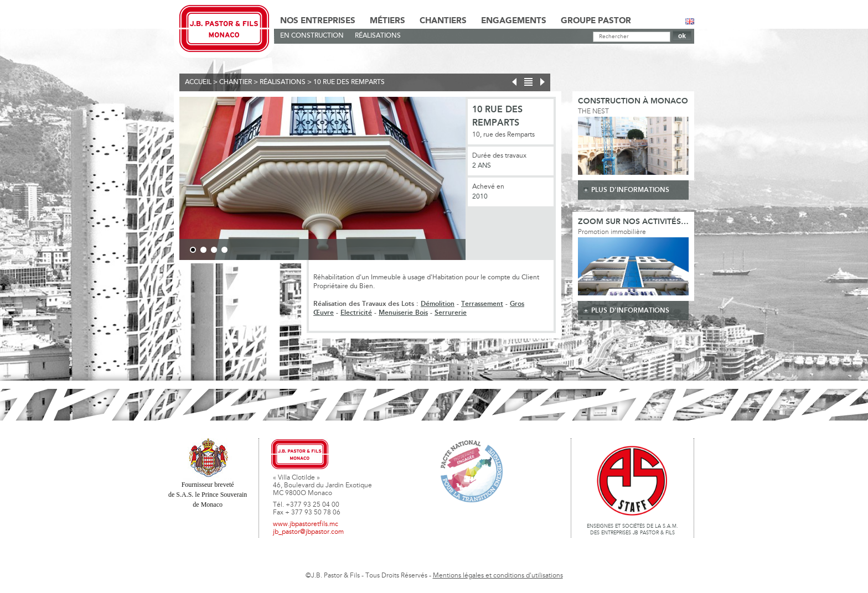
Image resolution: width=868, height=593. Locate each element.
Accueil (198, 82)
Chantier (236, 82)
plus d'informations (630, 190)
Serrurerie (451, 313)
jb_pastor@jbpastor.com (308, 532)
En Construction (312, 36)
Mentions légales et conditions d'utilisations (498, 576)
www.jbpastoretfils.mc (306, 524)
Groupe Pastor (596, 21)
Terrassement (482, 304)
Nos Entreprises (318, 21)
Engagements (514, 21)
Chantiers (443, 21)
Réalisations (378, 36)
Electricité (356, 313)
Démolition (438, 304)
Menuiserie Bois (403, 313)
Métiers (387, 21)
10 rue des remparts (349, 82)
